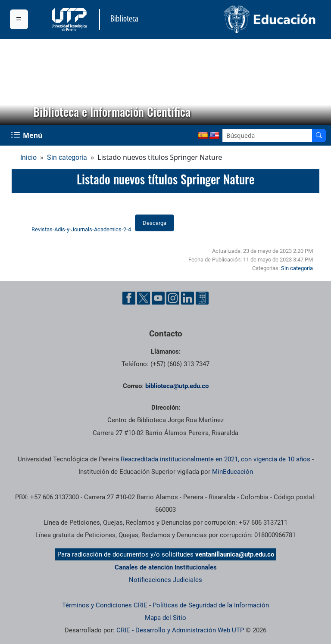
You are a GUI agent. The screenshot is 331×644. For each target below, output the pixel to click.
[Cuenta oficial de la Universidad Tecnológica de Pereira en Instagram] (173, 298)
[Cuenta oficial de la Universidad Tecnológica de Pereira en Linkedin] (187, 298)
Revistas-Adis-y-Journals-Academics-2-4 (81, 229)
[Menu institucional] (19, 19)
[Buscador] (319, 135)
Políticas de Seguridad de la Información (211, 605)
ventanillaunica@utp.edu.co (235, 554)
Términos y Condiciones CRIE (105, 605)
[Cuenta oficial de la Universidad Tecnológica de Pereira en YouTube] (158, 298)
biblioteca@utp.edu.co (177, 386)
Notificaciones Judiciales (165, 580)
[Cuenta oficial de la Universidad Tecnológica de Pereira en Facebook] (129, 298)
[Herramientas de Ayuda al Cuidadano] (202, 298)
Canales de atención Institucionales (166, 567)
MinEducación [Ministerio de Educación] (233, 472)
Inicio (28, 157)
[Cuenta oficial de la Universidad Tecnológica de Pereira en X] (144, 298)
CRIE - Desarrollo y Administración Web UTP (180, 630)
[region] (165, 82)
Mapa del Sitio (165, 618)
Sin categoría (67, 157)
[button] (13, 82)
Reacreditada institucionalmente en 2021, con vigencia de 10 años (215, 459)
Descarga (155, 223)
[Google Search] (267, 135)
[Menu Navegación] (28, 135)
